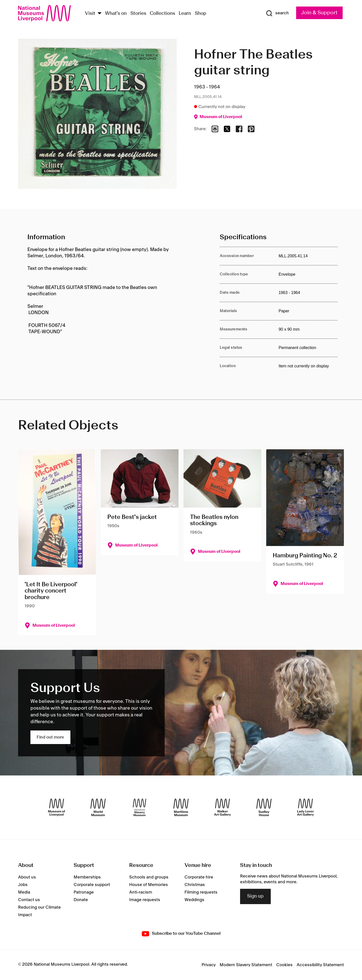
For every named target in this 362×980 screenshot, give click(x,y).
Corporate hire (199, 877)
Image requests (145, 900)
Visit (90, 14)
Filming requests (201, 892)
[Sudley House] (264, 807)
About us (27, 877)
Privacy (209, 965)
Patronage (84, 892)
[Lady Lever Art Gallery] (305, 807)
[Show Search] (277, 13)
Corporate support (92, 885)
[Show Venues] (100, 14)
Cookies (284, 965)
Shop (201, 14)
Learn (185, 14)
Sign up (255, 896)
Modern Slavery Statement (246, 965)
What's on (116, 14)
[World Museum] (98, 807)
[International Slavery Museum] (140, 807)
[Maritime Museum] (181, 807)
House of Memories (149, 885)
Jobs (23, 885)
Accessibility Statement (320, 965)
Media (24, 892)
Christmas (195, 885)
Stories (138, 14)
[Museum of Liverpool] (57, 807)
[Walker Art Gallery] (222, 807)
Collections (163, 14)
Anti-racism (141, 892)
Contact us (29, 900)
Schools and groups (149, 877)
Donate (81, 900)
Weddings (194, 900)
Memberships (87, 877)
